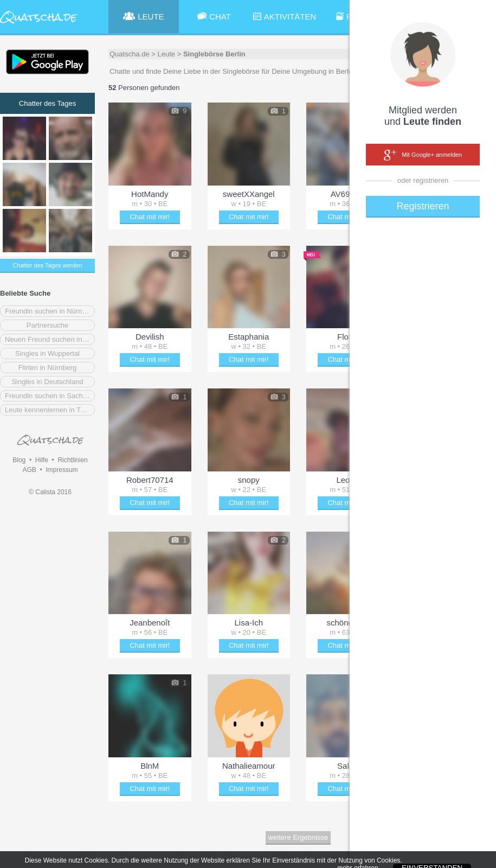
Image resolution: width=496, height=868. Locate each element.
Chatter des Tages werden (47, 265)
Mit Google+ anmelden (423, 155)
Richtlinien (72, 460)
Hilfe (42, 460)
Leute (167, 54)
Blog (19, 460)
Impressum (62, 470)
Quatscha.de (130, 54)
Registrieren (423, 206)
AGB (29, 470)
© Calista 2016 (50, 492)
